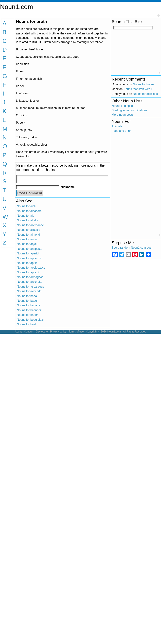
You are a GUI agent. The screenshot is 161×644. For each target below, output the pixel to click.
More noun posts (123, 115)
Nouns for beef (26, 324)
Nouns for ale (26, 216)
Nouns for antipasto (30, 249)
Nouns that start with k (138, 89)
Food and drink (121, 131)
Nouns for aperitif (28, 253)
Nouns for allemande (30, 225)
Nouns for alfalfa (27, 220)
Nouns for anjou (27, 244)
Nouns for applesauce (31, 268)
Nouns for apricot (28, 272)
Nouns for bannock (29, 310)
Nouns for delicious (145, 94)
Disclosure (42, 332)
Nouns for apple (27, 263)
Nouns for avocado (29, 291)
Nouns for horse (143, 84)
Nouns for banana (28, 305)
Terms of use (76, 332)
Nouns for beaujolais (30, 320)
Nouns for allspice (28, 230)
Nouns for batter (27, 315)
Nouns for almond (28, 235)
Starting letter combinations (129, 110)
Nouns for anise (27, 239)
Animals (117, 126)
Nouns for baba (27, 296)
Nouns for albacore (29, 211)
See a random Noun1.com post (132, 248)
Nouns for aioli (26, 206)
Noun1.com (16, 7)
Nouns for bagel (27, 301)
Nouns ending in (122, 106)
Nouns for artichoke (30, 282)
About (18, 332)
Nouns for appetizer (30, 258)
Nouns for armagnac (30, 277)
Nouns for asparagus (30, 287)
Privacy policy (58, 332)
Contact (29, 332)
